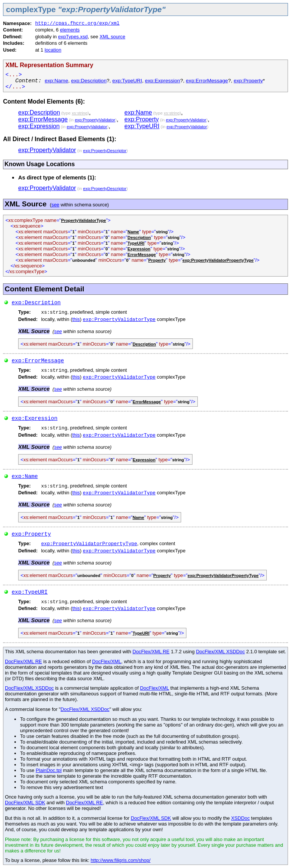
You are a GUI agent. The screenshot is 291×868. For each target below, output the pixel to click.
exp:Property (248, 81)
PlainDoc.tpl (48, 770)
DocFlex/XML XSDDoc (220, 652)
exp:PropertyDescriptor (105, 151)
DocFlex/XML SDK (25, 803)
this (76, 319)
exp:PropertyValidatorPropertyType (89, 544)
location (53, 50)
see (56, 205)
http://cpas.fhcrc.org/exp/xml (77, 23)
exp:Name (56, 81)
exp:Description (89, 81)
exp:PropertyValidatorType (119, 320)
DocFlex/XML (107, 661)
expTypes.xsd (73, 37)
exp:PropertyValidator (95, 120)
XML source (113, 37)
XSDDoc (240, 818)
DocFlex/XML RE (151, 652)
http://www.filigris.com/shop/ (120, 860)
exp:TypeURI (127, 81)
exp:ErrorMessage (207, 81)
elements (70, 30)
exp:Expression (162, 81)
